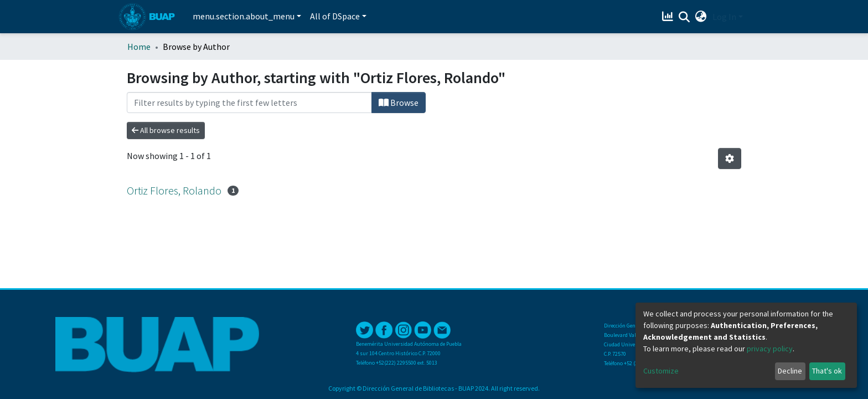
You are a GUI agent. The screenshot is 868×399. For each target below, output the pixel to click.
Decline (790, 371)
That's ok (827, 371)
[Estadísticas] (669, 17)
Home (139, 47)
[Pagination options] (730, 158)
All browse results (166, 130)
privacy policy (770, 349)
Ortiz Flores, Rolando (174, 190)
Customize (661, 371)
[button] (701, 17)
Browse (399, 103)
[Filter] (249, 103)
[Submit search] (684, 17)
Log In (724, 17)
